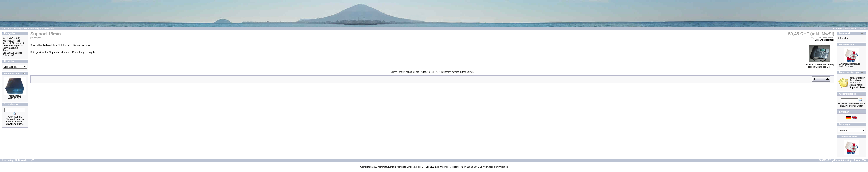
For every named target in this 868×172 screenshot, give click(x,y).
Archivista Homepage (850, 64)
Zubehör (7, 55)
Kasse (863, 29)
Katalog (18, 29)
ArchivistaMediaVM (12, 43)
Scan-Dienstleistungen (11, 52)
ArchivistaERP (10, 41)
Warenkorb (851, 29)
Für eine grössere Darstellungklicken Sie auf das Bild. (820, 65)
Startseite (7, 29)
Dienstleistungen (33, 29)
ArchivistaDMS (10, 38)
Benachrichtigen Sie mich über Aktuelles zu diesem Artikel (857, 83)
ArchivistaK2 (15, 96)
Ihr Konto (837, 29)
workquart (49, 29)
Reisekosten (9, 48)
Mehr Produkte (847, 66)
